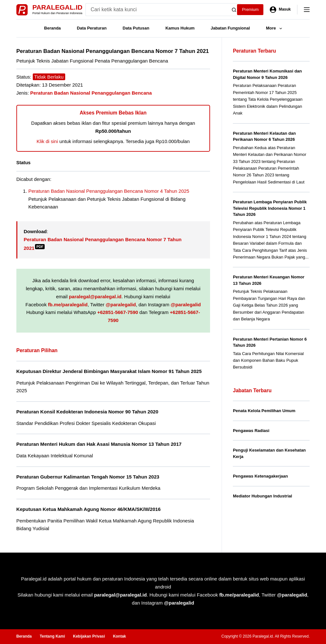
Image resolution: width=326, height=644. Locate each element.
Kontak (120, 636)
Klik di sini (47, 141)
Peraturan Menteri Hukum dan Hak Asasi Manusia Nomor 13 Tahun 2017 (99, 444)
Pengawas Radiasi (251, 431)
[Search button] (234, 10)
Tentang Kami (52, 636)
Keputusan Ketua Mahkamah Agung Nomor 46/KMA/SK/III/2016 (88, 509)
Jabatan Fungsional (230, 28)
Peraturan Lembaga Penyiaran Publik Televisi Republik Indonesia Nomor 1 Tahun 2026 (270, 208)
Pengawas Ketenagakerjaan (260, 476)
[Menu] (307, 10)
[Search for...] (156, 10)
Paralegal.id (57, 7)
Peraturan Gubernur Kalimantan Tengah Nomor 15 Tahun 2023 (88, 477)
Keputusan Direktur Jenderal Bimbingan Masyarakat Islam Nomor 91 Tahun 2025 (109, 371)
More (275, 29)
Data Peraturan (92, 28)
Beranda (52, 28)
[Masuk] (280, 10)
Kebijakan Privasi (89, 636)
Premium (250, 9)
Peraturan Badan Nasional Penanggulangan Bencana (91, 93)
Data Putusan (136, 28)
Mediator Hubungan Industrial (262, 496)
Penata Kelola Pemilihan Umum (264, 411)
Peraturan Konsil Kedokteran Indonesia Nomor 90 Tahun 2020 (87, 412)
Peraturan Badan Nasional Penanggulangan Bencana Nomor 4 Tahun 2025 (109, 191)
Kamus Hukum (180, 28)
